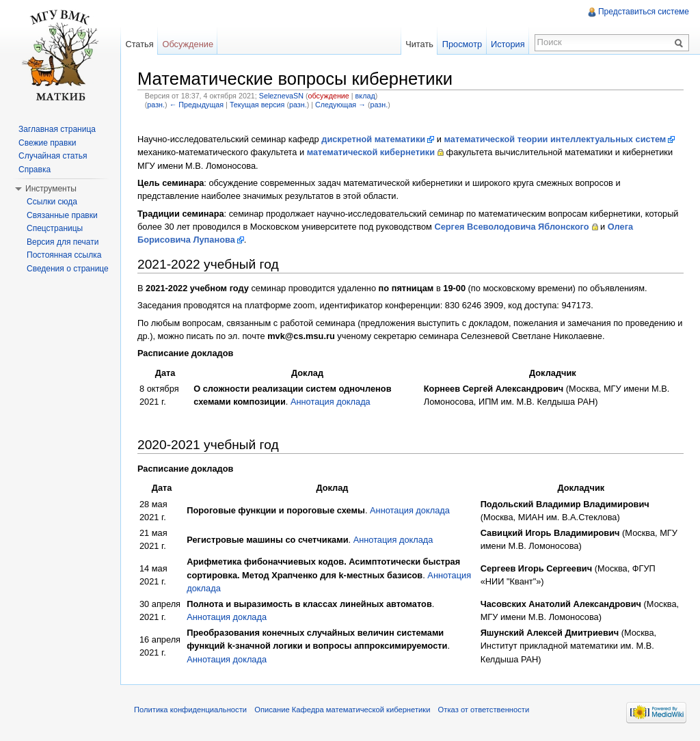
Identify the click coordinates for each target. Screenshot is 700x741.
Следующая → (340, 105)
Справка (35, 170)
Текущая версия (257, 105)
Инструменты (51, 189)
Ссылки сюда (52, 202)
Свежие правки (47, 143)
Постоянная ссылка (64, 255)
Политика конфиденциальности (190, 710)
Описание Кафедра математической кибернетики (342, 710)
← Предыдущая (197, 105)
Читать (419, 44)
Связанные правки (62, 215)
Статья (139, 44)
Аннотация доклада (331, 402)
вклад (365, 96)
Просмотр (462, 44)
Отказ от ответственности (484, 710)
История (508, 44)
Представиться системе (644, 12)
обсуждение (329, 96)
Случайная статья (53, 156)
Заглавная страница (57, 129)
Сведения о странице (68, 269)
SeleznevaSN (281, 96)
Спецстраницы (55, 228)
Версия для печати (63, 242)
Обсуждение (188, 44)
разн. (156, 105)
